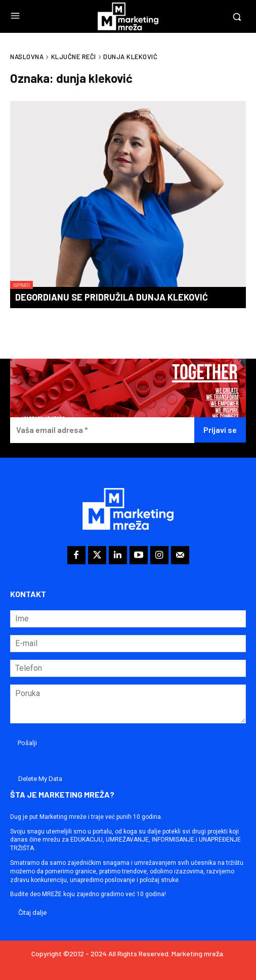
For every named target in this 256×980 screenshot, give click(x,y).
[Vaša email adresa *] (102, 430)
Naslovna (27, 57)
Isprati (22, 285)
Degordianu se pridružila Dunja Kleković (112, 297)
